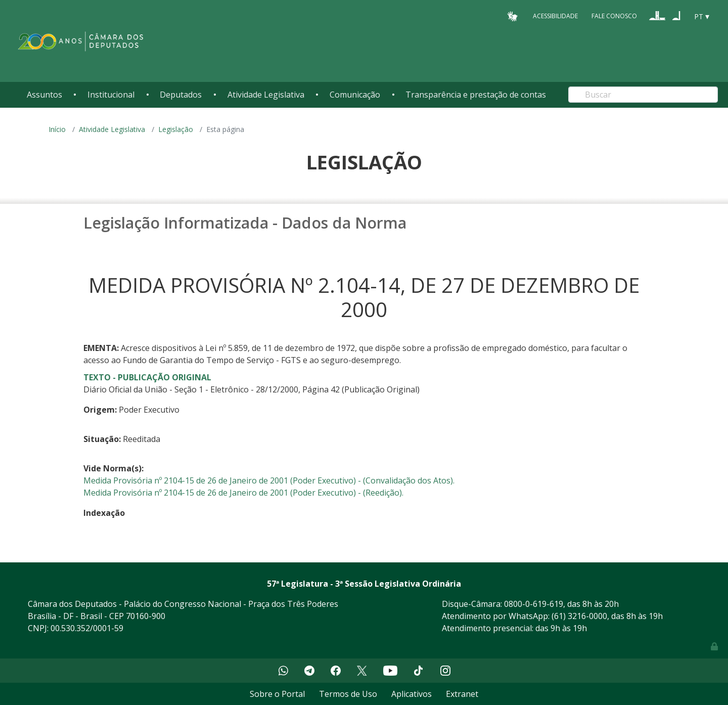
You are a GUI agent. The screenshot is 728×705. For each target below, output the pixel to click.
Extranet (462, 694)
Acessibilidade (555, 16)
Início (57, 129)
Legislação (176, 129)
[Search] (643, 95)
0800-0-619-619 (534, 604)
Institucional (111, 95)
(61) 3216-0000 (579, 616)
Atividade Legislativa (266, 95)
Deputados (181, 95)
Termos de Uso (348, 694)
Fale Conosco (614, 16)
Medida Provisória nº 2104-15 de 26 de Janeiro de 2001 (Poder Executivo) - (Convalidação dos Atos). (269, 480)
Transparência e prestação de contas (476, 95)
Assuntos (44, 95)
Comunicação (355, 95)
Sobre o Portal (277, 694)
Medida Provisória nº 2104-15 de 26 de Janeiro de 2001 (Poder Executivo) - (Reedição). (243, 493)
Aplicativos (412, 694)
